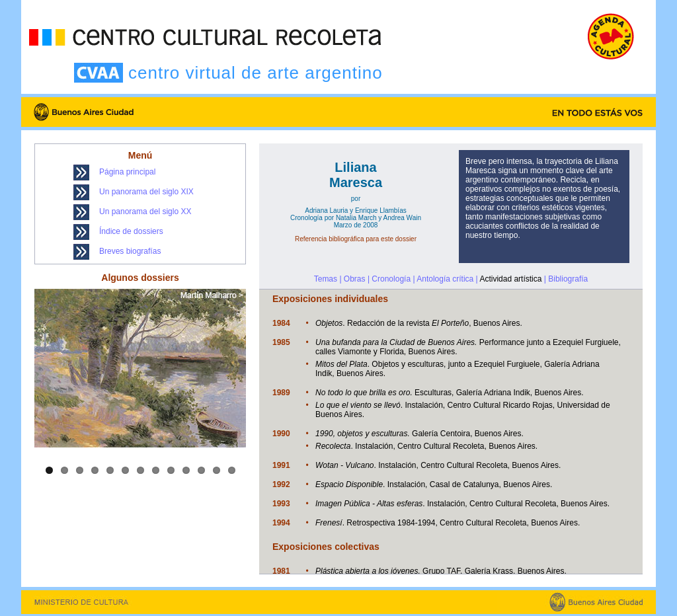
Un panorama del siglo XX (145, 212)
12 (217, 470)
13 (232, 470)
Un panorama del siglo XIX (146, 192)
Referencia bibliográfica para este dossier (356, 239)
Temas (326, 279)
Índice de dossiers (131, 231)
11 (201, 470)
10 (186, 470)
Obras (355, 279)
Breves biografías (130, 251)
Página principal (127, 172)
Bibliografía (568, 279)
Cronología (391, 279)
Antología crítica (445, 279)
